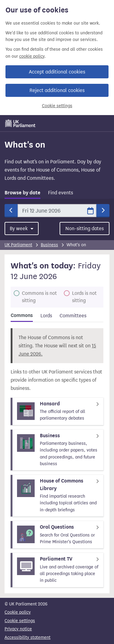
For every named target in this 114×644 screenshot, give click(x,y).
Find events (60, 193)
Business (49, 245)
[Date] (57, 211)
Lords (46, 316)
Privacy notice (18, 629)
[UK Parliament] (20, 123)
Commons (22, 315)
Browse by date (22, 193)
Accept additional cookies (57, 72)
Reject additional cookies (57, 90)
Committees (73, 316)
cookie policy (32, 56)
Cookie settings (57, 106)
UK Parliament (18, 245)
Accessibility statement (28, 637)
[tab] (22, 194)
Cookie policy (18, 612)
